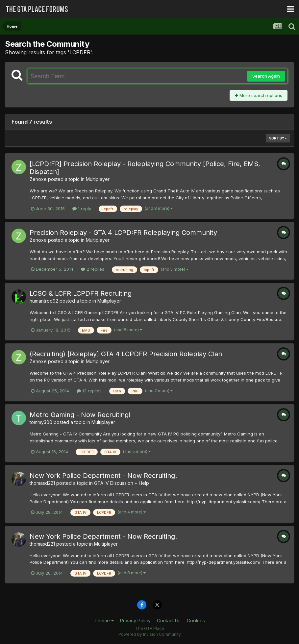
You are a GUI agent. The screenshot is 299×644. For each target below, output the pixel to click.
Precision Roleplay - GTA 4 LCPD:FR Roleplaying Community (123, 233)
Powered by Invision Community (150, 634)
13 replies (89, 391)
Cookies (196, 620)
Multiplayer (98, 179)
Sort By (278, 138)
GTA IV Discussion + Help (122, 483)
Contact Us (169, 620)
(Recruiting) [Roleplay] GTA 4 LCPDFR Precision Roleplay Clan (126, 354)
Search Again (266, 76)
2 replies (93, 269)
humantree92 (44, 301)
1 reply (82, 209)
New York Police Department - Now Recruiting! (103, 476)
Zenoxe (38, 179)
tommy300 (41, 422)
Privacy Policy (135, 620)
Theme (104, 620)
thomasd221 (42, 483)
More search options (259, 95)
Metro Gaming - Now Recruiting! (80, 415)
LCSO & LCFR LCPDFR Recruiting (81, 293)
